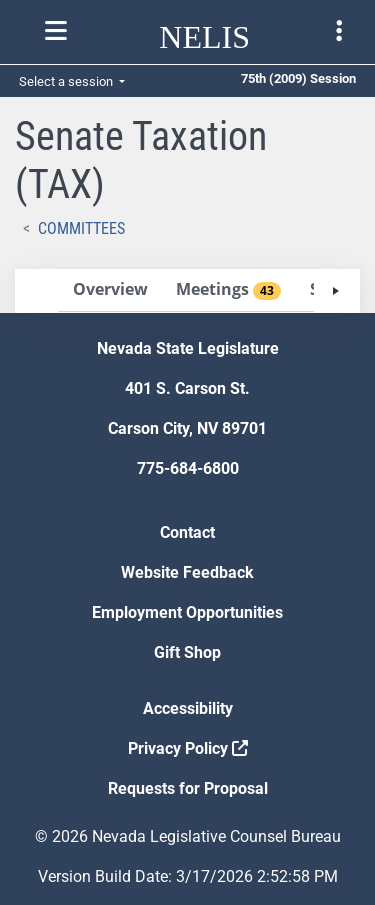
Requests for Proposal (188, 788)
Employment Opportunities (187, 612)
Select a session (67, 81)
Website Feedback (187, 572)
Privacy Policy (188, 748)
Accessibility (188, 708)
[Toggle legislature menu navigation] (339, 31)
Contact (187, 532)
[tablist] (187, 291)
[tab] (110, 290)
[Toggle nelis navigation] (56, 31)
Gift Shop (187, 652)
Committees (81, 228)
